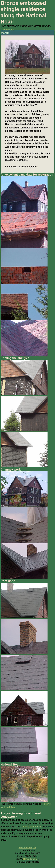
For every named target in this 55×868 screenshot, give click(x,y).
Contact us (8, 30)
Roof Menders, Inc (27, 847)
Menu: (5, 33)
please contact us (32, 827)
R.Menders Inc (30, 859)
